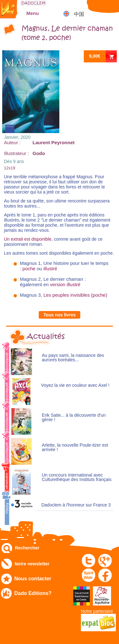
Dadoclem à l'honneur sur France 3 (76, 505)
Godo (39, 153)
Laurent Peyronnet (54, 142)
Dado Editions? (33, 593)
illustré (50, 269)
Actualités (46, 336)
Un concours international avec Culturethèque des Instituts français (77, 477)
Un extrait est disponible (28, 239)
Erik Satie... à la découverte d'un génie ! (74, 418)
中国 (79, 14)
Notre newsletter (32, 564)
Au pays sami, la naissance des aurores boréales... (73, 358)
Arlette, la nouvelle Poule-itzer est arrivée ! (75, 447)
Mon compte (95, 8)
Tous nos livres (60, 315)
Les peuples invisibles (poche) (75, 295)
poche (29, 269)
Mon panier (111, 8)
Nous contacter (33, 579)
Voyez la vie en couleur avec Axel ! (75, 385)
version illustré (65, 284)
